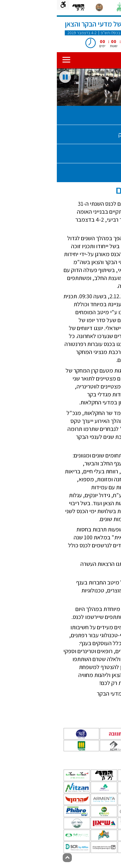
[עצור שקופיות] (8, 77)
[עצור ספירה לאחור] (90, 46)
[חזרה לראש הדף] (10, 858)
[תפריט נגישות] (6, 5)
